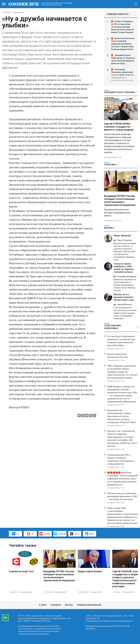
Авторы (69, 605)
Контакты (56, 605)
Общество (14, 592)
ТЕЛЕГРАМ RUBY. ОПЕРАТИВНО (113, 327)
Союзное (117, 592)
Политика (110, 165)
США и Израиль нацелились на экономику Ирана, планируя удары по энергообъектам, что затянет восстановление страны (122, 372)
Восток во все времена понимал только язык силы (124, 297)
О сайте (43, 605)
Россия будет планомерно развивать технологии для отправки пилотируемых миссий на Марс (121, 341)
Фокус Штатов (122, 236)
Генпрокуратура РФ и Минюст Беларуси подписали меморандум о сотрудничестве (121, 459)
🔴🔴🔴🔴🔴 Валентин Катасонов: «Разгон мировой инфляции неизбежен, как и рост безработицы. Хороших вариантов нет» (122, 479)
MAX (89, 534)
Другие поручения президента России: (118, 355)
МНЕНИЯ (108, 228)
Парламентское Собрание (119, 92)
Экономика (84, 592)
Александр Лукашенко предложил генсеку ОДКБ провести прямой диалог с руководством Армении (122, 75)
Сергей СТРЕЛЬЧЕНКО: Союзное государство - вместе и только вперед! (119, 127)
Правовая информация (89, 605)
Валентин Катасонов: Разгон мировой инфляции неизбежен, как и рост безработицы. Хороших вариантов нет (123, 44)
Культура (6, 12)
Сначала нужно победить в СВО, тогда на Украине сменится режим (124, 268)
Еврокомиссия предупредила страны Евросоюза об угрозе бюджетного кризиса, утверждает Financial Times (121, 416)
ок (30, 534)
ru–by (75, 534)
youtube (45, 534)
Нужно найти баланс (90, 571)
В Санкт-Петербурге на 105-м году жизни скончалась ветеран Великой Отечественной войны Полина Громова (122, 27)
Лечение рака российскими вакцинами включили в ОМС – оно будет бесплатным (122, 496)
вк (15, 534)
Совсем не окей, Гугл (21, 571)
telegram (60, 534)
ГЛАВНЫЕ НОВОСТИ (117, 14)
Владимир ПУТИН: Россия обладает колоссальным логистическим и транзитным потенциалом (120, 200)
